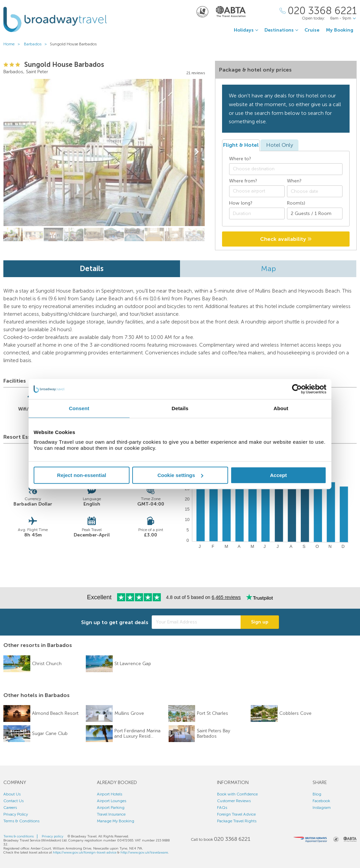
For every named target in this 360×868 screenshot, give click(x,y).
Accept (278, 475)
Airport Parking (111, 808)
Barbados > (37, 44)
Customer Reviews (234, 801)
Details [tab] (180, 408)
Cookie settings (180, 475)
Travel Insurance (111, 814)
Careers (10, 808)
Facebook (321, 801)
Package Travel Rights (237, 821)
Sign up (260, 622)
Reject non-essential (82, 475)
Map (268, 269)
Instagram (322, 808)
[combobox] (286, 169)
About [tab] (281, 408)
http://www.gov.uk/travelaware (144, 853)
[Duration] (257, 213)
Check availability (286, 239)
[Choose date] (315, 191)
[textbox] (289, 169)
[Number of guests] (315, 213)
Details (92, 269)
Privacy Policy (16, 814)
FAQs (222, 808)
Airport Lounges (112, 801)
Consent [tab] (79, 408)
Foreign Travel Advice (236, 814)
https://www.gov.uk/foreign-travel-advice (85, 853)
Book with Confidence (237, 794)
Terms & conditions (19, 836)
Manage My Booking (116, 821)
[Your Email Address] (196, 622)
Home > (13, 44)
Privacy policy (52, 836)
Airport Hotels (110, 794)
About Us (12, 794)
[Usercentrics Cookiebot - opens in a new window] (297, 389)
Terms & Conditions (21, 821)
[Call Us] (318, 11)
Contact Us (13, 801)
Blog (317, 794)
